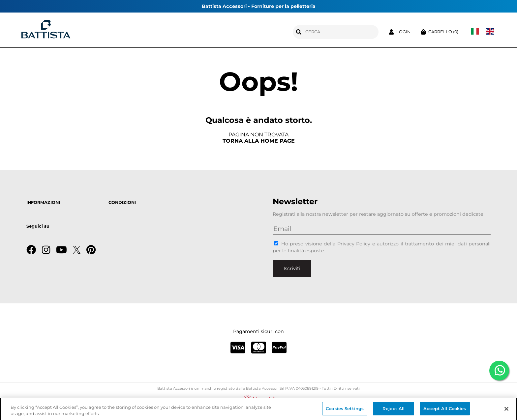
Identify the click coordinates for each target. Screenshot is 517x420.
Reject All (394, 410)
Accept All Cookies (445, 410)
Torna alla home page (259, 141)
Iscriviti (292, 268)
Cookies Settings (345, 410)
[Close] (506, 410)
